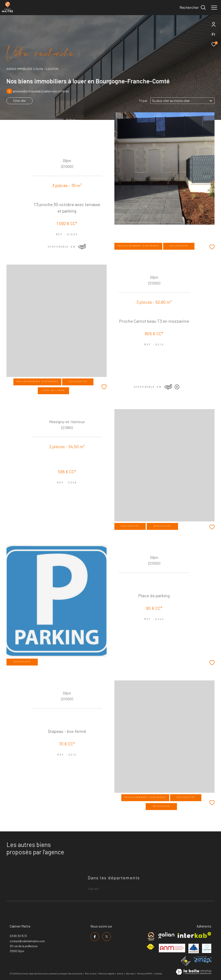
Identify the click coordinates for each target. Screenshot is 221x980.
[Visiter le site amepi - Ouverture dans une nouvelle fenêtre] (203, 960)
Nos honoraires (75, 974)
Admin (120, 974)
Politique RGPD (144, 974)
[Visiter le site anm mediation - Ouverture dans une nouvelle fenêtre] (172, 948)
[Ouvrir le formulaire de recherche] (193, 8)
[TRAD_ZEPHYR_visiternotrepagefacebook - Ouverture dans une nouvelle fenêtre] (95, 937)
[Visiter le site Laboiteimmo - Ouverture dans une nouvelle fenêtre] (194, 972)
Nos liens (130, 974)
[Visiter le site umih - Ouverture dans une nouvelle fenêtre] (194, 948)
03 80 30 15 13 (18, 936)
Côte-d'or (20, 101)
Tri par (143, 101)
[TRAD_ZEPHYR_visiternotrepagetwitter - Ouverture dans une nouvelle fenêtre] (107, 937)
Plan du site (91, 974)
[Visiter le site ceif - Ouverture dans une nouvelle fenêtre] (186, 961)
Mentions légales (107, 974)
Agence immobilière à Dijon (25, 69)
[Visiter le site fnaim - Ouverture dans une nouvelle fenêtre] (150, 947)
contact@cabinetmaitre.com (27, 941)
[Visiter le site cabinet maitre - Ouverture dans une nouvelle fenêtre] (151, 936)
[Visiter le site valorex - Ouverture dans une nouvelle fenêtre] (207, 948)
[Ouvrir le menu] (214, 8)
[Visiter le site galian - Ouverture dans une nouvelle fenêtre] (166, 935)
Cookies (158, 974)
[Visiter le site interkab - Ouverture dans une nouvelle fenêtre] (194, 935)
